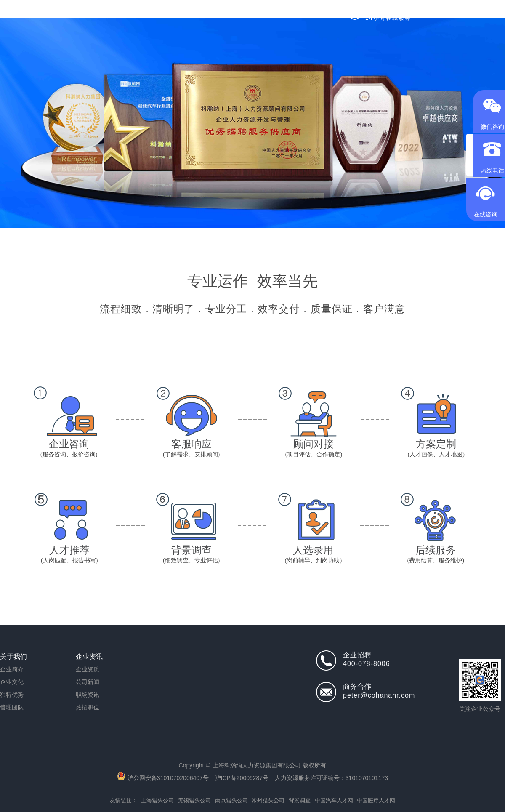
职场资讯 (88, 695)
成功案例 (263, 12)
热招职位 (192, 12)
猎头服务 (157, 12)
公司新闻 (88, 682)
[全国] (432, 12)
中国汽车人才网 (334, 800)
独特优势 (12, 695)
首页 (117, 12)
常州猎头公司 (268, 800)
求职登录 (489, 13)
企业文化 (12, 682)
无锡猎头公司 (194, 800)
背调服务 (227, 12)
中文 (455, 13)
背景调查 (300, 800)
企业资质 (88, 669)
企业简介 (12, 669)
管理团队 (12, 707)
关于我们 (298, 12)
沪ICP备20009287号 (242, 778)
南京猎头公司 (231, 800)
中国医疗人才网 (376, 800)
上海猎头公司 (157, 800)
